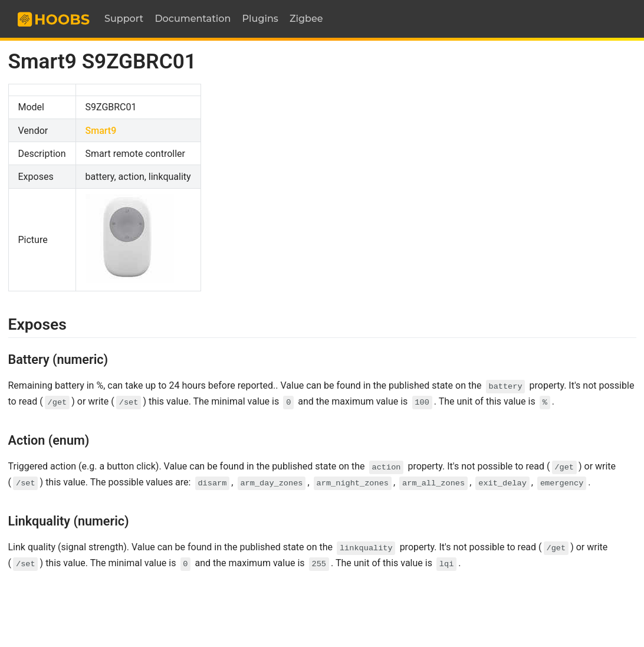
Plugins (260, 19)
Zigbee (306, 19)
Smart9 (101, 131)
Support (124, 19)
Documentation (193, 19)
